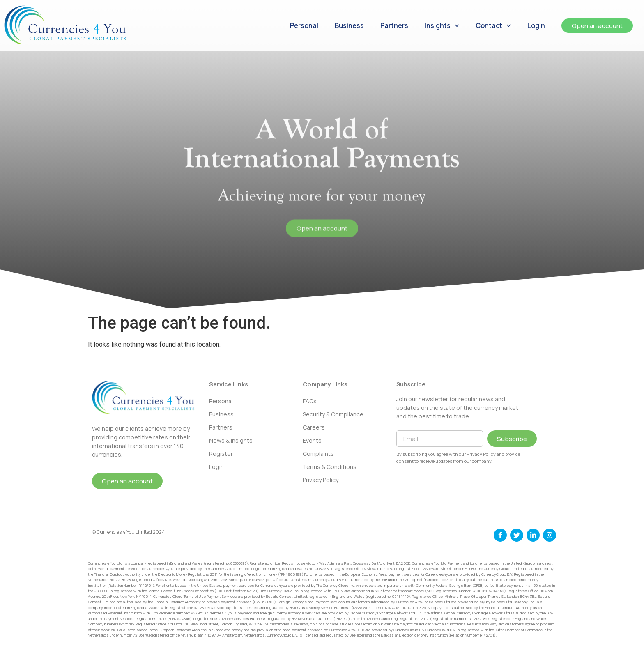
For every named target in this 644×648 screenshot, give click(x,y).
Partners (394, 25)
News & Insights (231, 440)
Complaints (318, 454)
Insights (442, 26)
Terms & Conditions (330, 467)
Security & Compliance (333, 414)
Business (349, 25)
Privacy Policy (321, 480)
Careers (314, 427)
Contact (493, 26)
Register (221, 454)
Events (312, 440)
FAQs (310, 401)
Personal (304, 25)
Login (536, 25)
